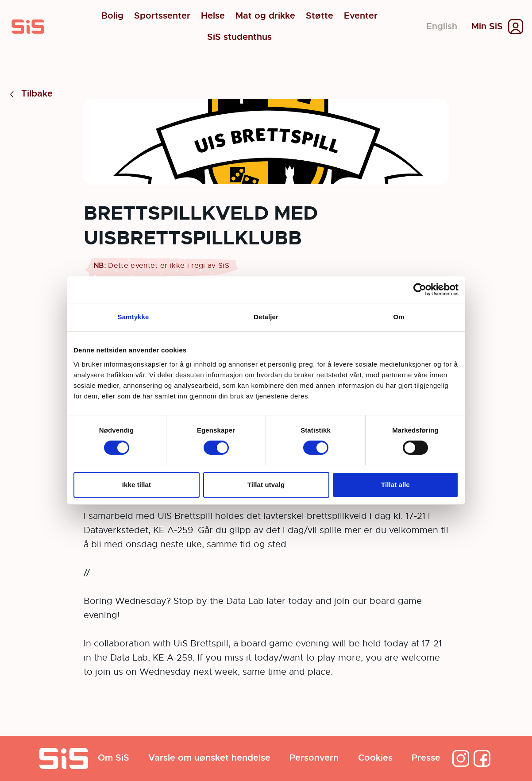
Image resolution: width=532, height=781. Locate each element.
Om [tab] (399, 317)
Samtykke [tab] (133, 317)
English (442, 26)
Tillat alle (395, 485)
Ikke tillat (137, 485)
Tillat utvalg (266, 485)
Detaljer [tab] (266, 317)
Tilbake (30, 94)
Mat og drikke (265, 16)
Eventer (361, 16)
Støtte (320, 16)
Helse (213, 16)
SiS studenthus (239, 37)
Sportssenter (162, 16)
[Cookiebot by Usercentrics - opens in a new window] (420, 290)
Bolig (112, 16)
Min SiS (487, 27)
